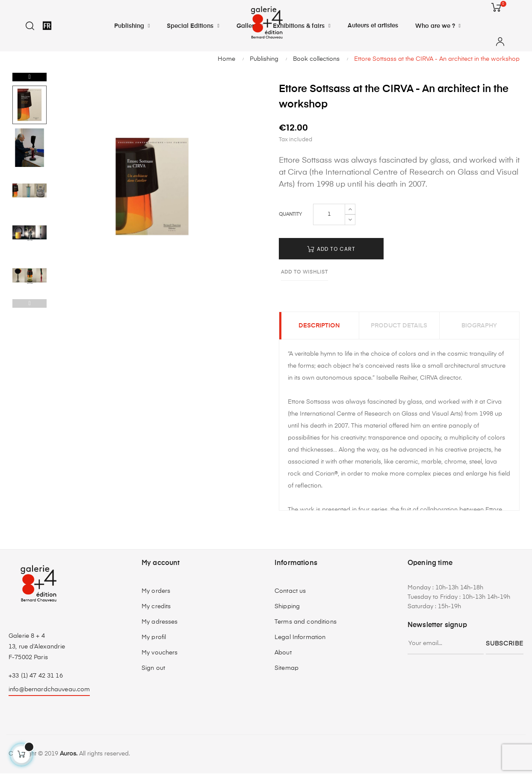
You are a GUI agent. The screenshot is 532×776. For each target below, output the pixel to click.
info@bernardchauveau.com (49, 692)
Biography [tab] (479, 327)
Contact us (290, 594)
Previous (30, 303)
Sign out (153, 671)
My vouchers (160, 655)
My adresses (160, 624)
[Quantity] (329, 214)
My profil (154, 640)
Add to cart (331, 249)
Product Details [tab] (399, 327)
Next (30, 77)
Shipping (287, 609)
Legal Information (300, 640)
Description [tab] (319, 327)
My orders (156, 594)
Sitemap (287, 671)
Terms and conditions (306, 624)
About (283, 655)
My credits (156, 609)
